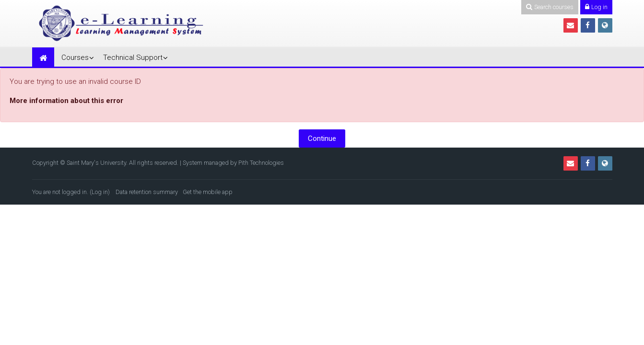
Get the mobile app (208, 192)
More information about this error (66, 101)
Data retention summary (147, 192)
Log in (100, 192)
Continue (322, 138)
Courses (75, 57)
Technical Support (133, 57)
